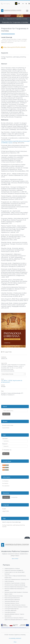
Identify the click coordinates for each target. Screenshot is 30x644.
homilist (4, 527)
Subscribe (6, 497)
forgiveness (9, 525)
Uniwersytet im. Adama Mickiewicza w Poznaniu (15, 605)
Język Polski (6, 511)
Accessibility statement (15, 638)
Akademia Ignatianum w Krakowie (12, 568)
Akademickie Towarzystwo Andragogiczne (14, 570)
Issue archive (6, 428)
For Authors (5, 483)
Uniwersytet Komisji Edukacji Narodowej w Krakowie (16, 607)
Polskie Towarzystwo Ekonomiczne (12, 598)
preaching (22, 525)
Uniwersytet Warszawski (10, 612)
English (4, 509)
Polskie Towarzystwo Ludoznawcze (12, 600)
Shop (15, 642)
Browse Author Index (8, 425)
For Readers (5, 481)
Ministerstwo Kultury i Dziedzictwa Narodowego (15, 585)
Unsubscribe (14, 497)
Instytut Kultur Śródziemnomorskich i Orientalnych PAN (17, 579)
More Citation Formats (8, 374)
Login (6, 454)
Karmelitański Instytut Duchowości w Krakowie (15, 583)
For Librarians (6, 486)
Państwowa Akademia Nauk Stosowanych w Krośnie (16, 587)
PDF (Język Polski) (7, 352)
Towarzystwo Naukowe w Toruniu (12, 603)
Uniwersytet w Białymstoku (11, 610)
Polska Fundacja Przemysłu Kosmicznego (14, 596)
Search (7, 414)
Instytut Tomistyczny (9, 581)
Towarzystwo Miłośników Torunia (12, 601)
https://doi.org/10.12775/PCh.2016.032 (15, 47)
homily (4, 525)
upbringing (16, 525)
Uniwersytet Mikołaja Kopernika (12, 609)
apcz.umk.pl (15, 559)
